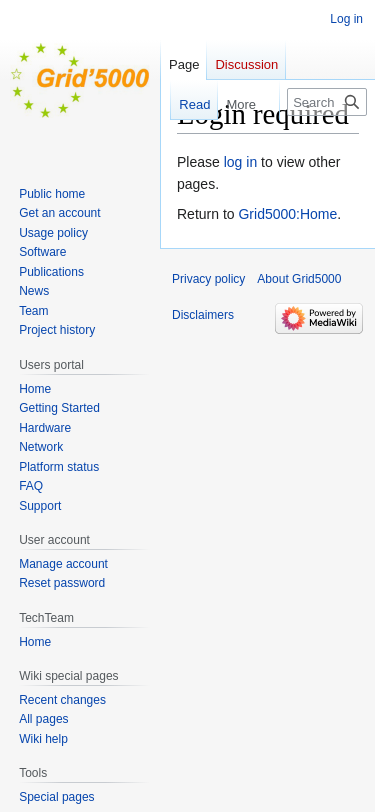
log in (240, 162)
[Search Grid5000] (327, 102)
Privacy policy (208, 279)
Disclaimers (203, 315)
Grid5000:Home (287, 214)
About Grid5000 (299, 279)
